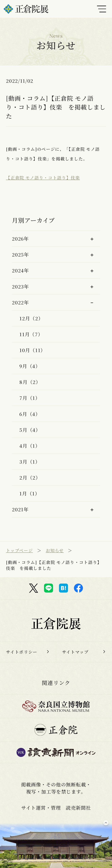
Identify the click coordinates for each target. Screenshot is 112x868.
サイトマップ (75, 652)
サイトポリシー (22, 652)
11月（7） (31, 334)
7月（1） (30, 398)
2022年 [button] (20, 302)
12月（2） (31, 318)
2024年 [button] (20, 270)
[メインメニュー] (102, 9)
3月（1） (30, 462)
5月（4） (30, 430)
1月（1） (30, 493)
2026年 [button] (20, 239)
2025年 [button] (20, 254)
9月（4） (30, 366)
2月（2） (30, 477)
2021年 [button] (20, 509)
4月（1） (30, 446)
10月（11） (32, 350)
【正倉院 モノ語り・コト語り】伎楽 (43, 178)
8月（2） (30, 382)
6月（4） (30, 414)
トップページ (19, 550)
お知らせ (55, 550)
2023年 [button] (20, 286)
